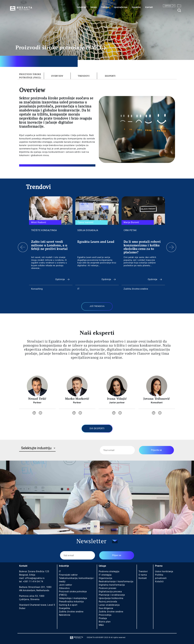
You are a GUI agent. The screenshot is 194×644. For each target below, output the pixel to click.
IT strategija (105, 575)
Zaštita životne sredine (71, 612)
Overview (57, 76)
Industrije (81, 7)
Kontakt (149, 7)
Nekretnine (65, 615)
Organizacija (106, 578)
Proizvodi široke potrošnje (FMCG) (30, 76)
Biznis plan (105, 622)
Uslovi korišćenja (164, 571)
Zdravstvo (64, 588)
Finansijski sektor (68, 575)
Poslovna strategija (109, 571)
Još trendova (97, 306)
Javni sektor (66, 585)
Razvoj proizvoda (108, 602)
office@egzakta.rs (35, 578)
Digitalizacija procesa (110, 592)
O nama (143, 575)
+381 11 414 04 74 (33, 581)
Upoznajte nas (121, 7)
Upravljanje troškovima (111, 598)
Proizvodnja (105, 615)
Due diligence (106, 608)
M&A (101, 625)
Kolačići (159, 581)
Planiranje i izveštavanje (112, 595)
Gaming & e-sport (68, 605)
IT (60, 571)
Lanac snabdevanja (109, 605)
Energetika (65, 608)
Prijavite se (156, 450)
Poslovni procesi (108, 588)
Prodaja (103, 618)
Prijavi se (117, 555)
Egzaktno (136, 7)
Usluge (94, 7)
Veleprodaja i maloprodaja (73, 598)
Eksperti (110, 76)
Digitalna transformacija (112, 585)
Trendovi (105, 7)
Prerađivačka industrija (71, 602)
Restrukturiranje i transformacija (116, 581)
